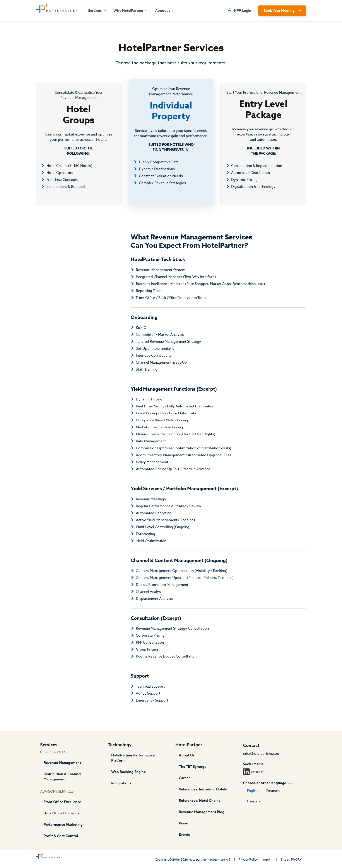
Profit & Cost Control (61, 836)
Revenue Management (62, 763)
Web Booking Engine (128, 772)
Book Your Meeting (279, 11)
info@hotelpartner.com (262, 754)
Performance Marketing (63, 825)
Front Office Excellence (62, 802)
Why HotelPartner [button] (131, 11)
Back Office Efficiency (61, 813)
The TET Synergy (193, 767)
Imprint (267, 860)
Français (254, 801)
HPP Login (243, 11)
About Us (187, 755)
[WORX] (297, 860)
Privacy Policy (248, 860)
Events (184, 835)
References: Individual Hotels (203, 789)
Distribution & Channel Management (62, 777)
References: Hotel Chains (200, 801)
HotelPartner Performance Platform (133, 758)
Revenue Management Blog (202, 812)
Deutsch (273, 791)
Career (184, 778)
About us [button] (165, 11)
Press (183, 823)
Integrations (121, 783)
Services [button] (97, 11)
